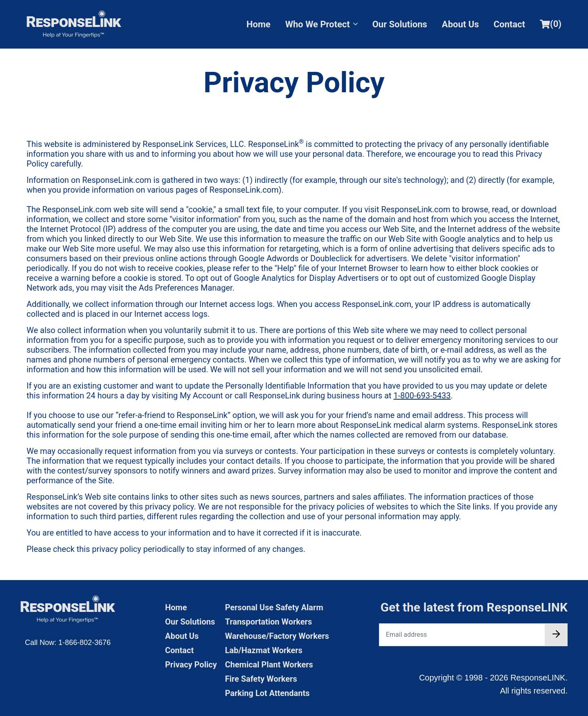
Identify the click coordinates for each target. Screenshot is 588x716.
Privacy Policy (191, 665)
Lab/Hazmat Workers (264, 650)
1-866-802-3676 (85, 643)
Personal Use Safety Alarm (274, 607)
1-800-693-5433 (422, 396)
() (551, 24)
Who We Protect (321, 24)
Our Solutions (400, 24)
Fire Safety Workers (261, 679)
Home (259, 24)
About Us (460, 24)
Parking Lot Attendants (267, 693)
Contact (509, 24)
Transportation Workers (268, 622)
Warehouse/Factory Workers (277, 636)
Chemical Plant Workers (269, 665)
